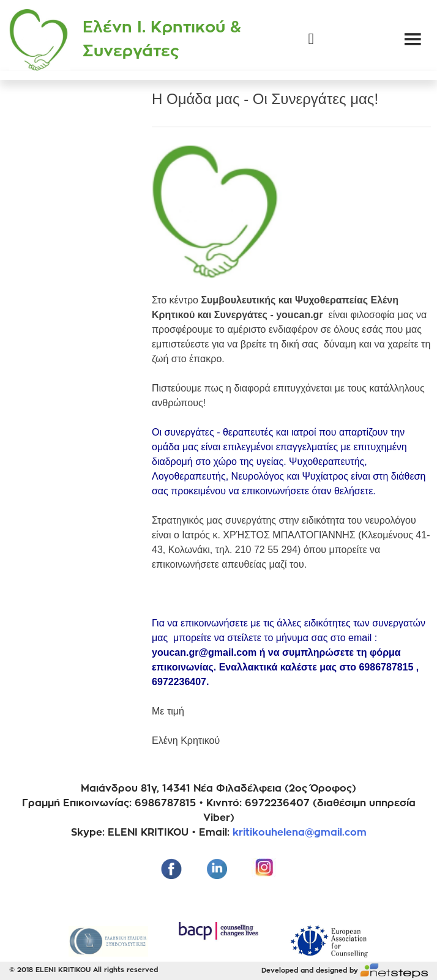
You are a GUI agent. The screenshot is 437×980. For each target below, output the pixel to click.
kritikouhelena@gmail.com (300, 833)
